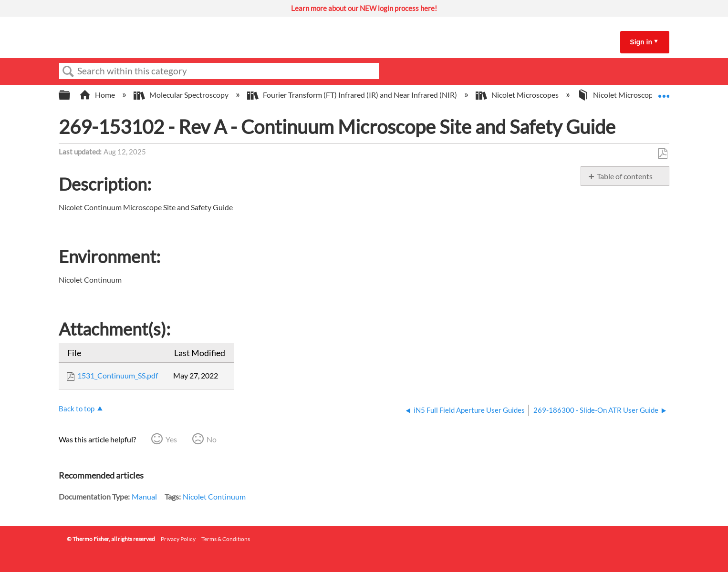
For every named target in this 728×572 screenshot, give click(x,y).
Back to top (77, 409)
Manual (144, 496)
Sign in (641, 42)
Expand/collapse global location (664, 92)
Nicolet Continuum (214, 496)
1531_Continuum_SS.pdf (118, 375)
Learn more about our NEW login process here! (364, 8)
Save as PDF (662, 154)
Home (98, 95)
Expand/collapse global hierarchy (71, 95)
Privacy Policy (178, 539)
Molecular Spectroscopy (182, 95)
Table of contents (625, 176)
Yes (171, 439)
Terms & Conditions (226, 539)
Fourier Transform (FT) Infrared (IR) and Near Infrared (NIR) (353, 95)
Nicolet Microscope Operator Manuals (649, 95)
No (212, 439)
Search (68, 71)
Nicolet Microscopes (518, 95)
